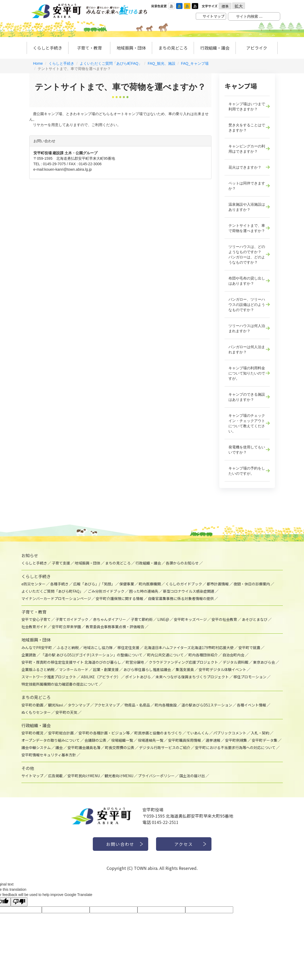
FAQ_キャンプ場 (195, 63)
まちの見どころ (173, 48)
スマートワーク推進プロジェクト (49, 677)
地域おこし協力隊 (98, 648)
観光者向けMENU (119, 776)
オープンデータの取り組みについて (51, 740)
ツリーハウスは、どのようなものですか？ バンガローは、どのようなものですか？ (247, 254)
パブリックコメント (230, 733)
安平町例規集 (236, 740)
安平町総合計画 (61, 733)
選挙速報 (213, 740)
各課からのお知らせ (182, 563)
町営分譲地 (135, 662)
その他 (28, 768)
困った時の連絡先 (144, 591)
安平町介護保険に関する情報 (119, 598)
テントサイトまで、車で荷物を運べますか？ (247, 228)
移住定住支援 (128, 648)
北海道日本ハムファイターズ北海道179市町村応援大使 (189, 648)
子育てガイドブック (72, 619)
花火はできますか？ (245, 167)
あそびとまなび (255, 619)
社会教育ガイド (34, 627)
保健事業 (127, 584)
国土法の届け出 (192, 776)
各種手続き (59, 584)
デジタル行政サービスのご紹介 (165, 747)
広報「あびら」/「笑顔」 (94, 584)
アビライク (257, 48)
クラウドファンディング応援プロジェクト (183, 662)
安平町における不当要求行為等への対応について (235, 747)
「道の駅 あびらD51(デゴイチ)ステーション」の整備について (92, 655)
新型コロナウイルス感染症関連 (189, 591)
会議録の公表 (95, 740)
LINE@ (163, 619)
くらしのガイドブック (184, 584)
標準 (225, 6)
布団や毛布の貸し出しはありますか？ (247, 281)
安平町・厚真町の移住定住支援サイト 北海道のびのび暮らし (71, 662)
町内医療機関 (150, 584)
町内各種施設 (166, 705)
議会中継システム (36, 747)
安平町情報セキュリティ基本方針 (49, 755)
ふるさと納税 (68, 648)
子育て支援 (61, 563)
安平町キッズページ (190, 619)
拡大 (239, 6)
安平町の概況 (32, 733)
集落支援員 (185, 669)
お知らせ (30, 555)
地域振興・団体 (131, 48)
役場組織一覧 (122, 740)
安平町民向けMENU (84, 776)
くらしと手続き (48, 48)
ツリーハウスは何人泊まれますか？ (247, 328)
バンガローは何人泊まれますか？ (247, 349)
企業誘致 (29, 655)
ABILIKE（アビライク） (101, 677)
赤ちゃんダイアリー (110, 619)
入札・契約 (260, 733)
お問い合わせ (121, 844)
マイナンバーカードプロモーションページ (56, 598)
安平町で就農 (249, 648)
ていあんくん (198, 733)
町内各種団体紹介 (203, 655)
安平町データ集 (265, 740)
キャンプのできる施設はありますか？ (247, 397)
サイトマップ (214, 16)
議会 (59, 747)
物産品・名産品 (137, 705)
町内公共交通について (165, 655)
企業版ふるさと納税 (38, 669)
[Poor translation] (19, 902)
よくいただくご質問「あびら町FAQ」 (111, 63)
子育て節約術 (142, 619)
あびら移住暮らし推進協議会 (147, 669)
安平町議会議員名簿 (84, 747)
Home (38, 63)
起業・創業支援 (106, 669)
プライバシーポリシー (156, 776)
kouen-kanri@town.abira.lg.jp (68, 169)
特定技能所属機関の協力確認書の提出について (60, 684)
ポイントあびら (138, 677)
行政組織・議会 (215, 48)
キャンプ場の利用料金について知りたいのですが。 (247, 373)
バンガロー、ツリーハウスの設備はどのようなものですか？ (247, 305)
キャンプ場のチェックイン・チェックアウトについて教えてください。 (247, 423)
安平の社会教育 (224, 619)
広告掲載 (55, 776)
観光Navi (56, 705)
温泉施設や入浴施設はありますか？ (247, 207)
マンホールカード (74, 669)
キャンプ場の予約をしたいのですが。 (247, 471)
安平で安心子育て (36, 619)
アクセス (184, 844)
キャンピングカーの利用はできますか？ (247, 149)
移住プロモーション (250, 677)
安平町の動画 (32, 705)
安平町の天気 (66, 712)
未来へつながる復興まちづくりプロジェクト (192, 677)
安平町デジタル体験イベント (222, 669)
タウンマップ (79, 705)
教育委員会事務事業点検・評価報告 (115, 627)
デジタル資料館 (236, 662)
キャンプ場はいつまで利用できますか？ (247, 106)
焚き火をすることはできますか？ (247, 128)
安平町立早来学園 (66, 627)
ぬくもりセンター (36, 712)
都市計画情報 (218, 584)
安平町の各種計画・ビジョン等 (104, 733)
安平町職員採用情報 (185, 740)
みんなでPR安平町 (37, 648)
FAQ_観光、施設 (162, 63)
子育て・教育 (89, 48)
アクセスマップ (107, 705)
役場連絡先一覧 (151, 740)
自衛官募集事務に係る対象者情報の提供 (181, 598)
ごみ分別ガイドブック (106, 591)
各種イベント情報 (251, 705)
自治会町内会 (233, 655)
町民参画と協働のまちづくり (158, 733)
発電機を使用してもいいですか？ (247, 450)
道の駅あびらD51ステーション (207, 705)
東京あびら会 (264, 662)
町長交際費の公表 (120, 747)
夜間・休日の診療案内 (252, 584)
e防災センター (33, 584)
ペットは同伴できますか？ (247, 186)
